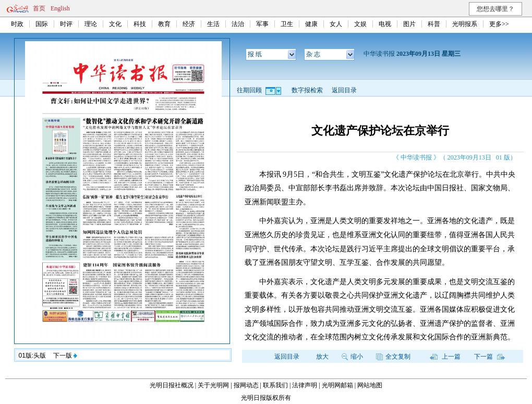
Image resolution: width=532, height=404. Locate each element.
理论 (91, 24)
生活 (213, 24)
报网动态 (246, 385)
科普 (434, 24)
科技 (140, 24)
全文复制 (393, 357)
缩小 (352, 357)
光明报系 (465, 24)
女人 (336, 24)
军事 (262, 24)
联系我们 (275, 385)
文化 (115, 24)
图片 (409, 24)
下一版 (65, 356)
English (60, 8)
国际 (42, 24)
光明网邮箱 (337, 385)
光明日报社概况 (172, 385)
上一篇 (445, 357)
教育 (164, 24)
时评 (66, 24)
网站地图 (370, 385)
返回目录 (344, 90)
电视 (385, 24)
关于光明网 (213, 385)
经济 (189, 24)
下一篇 (489, 357)
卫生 (287, 24)
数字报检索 (307, 90)
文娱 (360, 24)
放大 (322, 357)
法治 (238, 24)
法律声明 (305, 385)
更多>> (499, 24)
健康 (311, 24)
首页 (39, 8)
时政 (17, 24)
